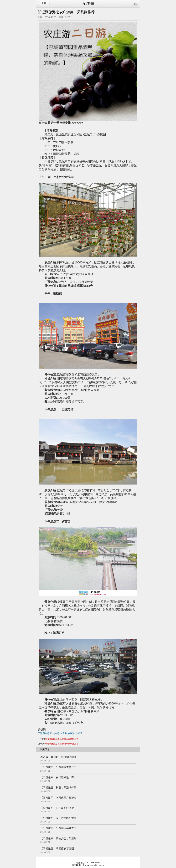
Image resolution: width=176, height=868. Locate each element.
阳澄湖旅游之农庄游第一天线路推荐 (62, 744)
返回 (44, 3)
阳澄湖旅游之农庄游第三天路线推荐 (62, 739)
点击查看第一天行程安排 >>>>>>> (61, 123)
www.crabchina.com (94, 865)
